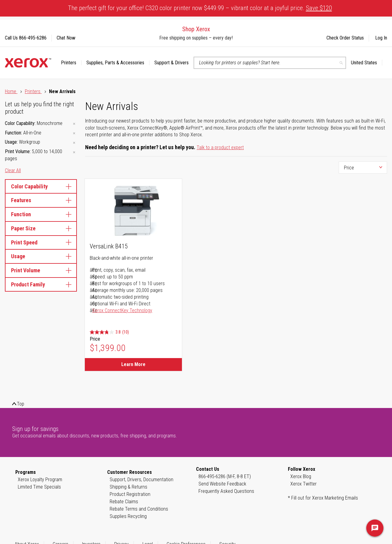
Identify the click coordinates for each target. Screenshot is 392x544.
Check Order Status (345, 38)
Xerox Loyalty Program (40, 480)
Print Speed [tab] (41, 242)
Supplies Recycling (128, 516)
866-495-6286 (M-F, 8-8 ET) (225, 476)
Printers (33, 91)
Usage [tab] (41, 256)
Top (21, 404)
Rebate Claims (124, 502)
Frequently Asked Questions (226, 491)
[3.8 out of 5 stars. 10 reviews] (109, 332)
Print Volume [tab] (41, 270)
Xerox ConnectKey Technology (122, 310)
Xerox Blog (301, 476)
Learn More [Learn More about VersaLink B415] (133, 364)
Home (11, 91)
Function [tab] (41, 214)
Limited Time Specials (39, 487)
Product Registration (130, 494)
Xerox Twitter (303, 484)
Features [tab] (41, 200)
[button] (367, 63)
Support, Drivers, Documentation (141, 480)
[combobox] (270, 63)
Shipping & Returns (128, 487)
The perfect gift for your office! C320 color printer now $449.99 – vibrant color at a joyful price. (200, 8)
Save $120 (319, 8)
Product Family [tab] (41, 284)
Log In (381, 38)
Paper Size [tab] (41, 228)
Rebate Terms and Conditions (139, 509)
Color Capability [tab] (41, 186)
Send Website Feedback (222, 484)
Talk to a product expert (220, 147)
